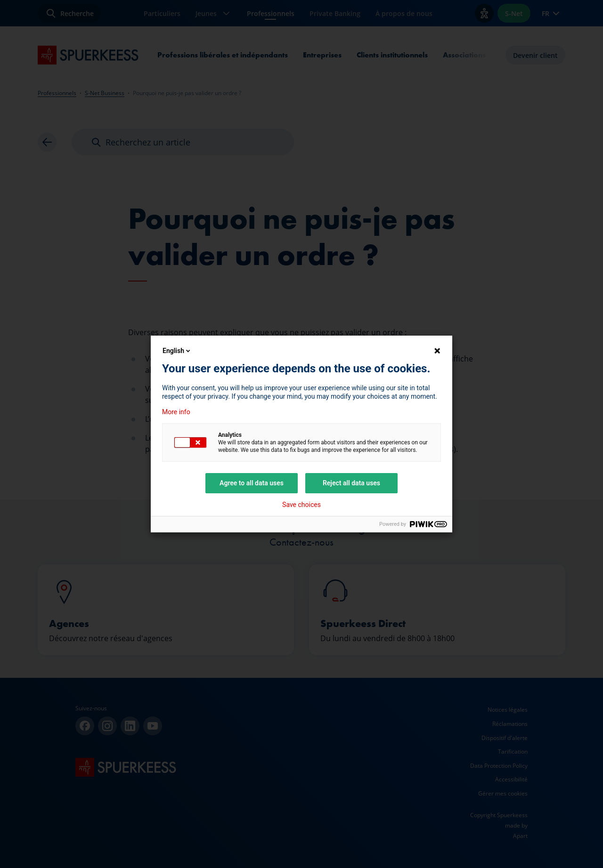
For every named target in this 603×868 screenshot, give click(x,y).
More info (176, 412)
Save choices (301, 505)
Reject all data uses (351, 483)
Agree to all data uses (252, 483)
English (177, 351)
